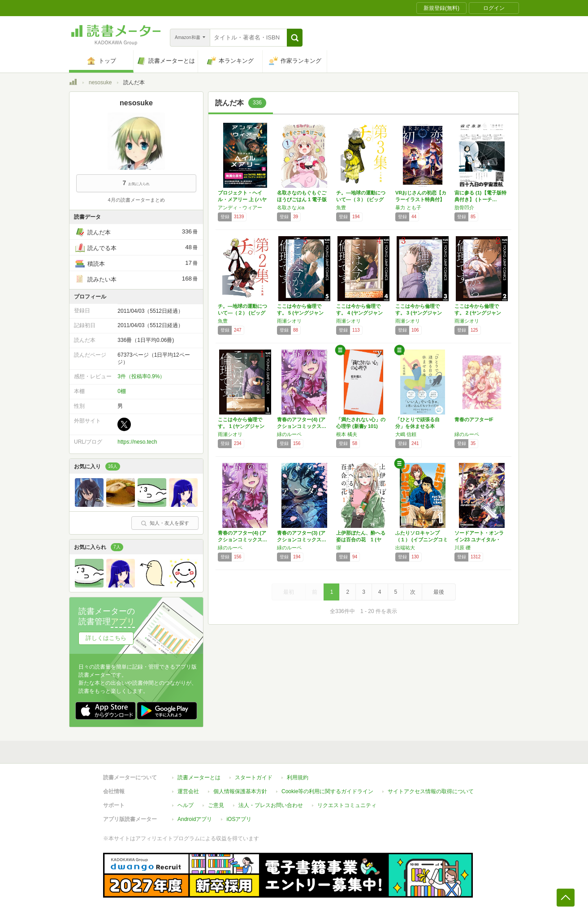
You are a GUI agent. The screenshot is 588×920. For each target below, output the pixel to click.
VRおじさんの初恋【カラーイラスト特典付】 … (421, 199)
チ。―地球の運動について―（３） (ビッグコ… (361, 199)
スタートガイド (254, 777)
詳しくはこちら (106, 638)
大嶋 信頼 (406, 434)
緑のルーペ (289, 434)
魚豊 (341, 207)
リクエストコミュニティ (347, 805)
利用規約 (298, 777)
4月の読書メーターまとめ (136, 200)
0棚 (122, 391)
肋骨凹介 (464, 207)
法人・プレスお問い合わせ (271, 805)
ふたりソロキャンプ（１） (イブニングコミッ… (422, 540)
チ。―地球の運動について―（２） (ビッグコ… (242, 313)
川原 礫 (463, 548)
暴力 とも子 (408, 207)
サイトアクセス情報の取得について (431, 791)
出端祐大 (405, 548)
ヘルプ (186, 805)
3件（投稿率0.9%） (141, 376)
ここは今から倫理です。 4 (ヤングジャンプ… (359, 313)
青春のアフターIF (474, 419)
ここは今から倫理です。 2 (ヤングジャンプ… (478, 313)
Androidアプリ (195, 819)
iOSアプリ (239, 819)
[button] (295, 38)
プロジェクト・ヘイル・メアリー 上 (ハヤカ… (242, 199)
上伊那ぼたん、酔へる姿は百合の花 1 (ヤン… (361, 540)
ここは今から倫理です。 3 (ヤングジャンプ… (419, 313)
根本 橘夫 (347, 434)
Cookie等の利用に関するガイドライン (327, 791)
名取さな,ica (291, 207)
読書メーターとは (199, 777)
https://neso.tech (137, 442)
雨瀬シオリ (289, 321)
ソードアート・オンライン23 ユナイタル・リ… (479, 540)
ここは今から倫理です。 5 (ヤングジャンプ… (300, 313)
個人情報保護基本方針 (240, 791)
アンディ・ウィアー (240, 207)
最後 (439, 592)
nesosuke (100, 82)
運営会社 (188, 791)
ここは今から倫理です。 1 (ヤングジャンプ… (241, 426)
